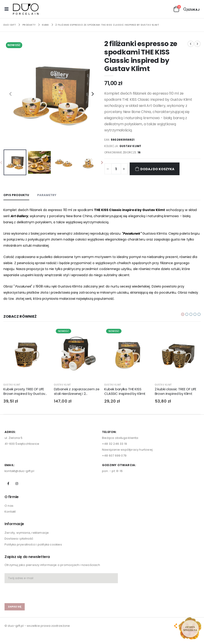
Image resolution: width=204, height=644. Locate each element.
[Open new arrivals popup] (190, 628)
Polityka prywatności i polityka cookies (34, 545)
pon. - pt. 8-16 (112, 471)
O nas (9, 506)
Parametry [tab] (47, 195)
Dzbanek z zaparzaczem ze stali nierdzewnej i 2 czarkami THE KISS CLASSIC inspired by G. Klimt (77, 392)
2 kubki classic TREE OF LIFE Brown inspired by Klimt (176, 391)
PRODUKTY (29, 25)
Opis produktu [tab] (17, 195)
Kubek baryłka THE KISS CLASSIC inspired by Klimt (125, 391)
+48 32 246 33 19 (114, 444)
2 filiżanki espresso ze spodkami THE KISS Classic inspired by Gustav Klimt (107, 25)
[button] (176, 9)
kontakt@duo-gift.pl (20, 471)
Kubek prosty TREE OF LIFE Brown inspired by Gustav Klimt (24, 392)
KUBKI (45, 25)
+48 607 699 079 (114, 456)
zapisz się (15, 607)
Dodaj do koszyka (155, 169)
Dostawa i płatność (19, 539)
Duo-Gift (10, 25)
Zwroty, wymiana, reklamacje (27, 533)
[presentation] (10, 94)
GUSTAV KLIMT (131, 146)
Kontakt (10, 512)
